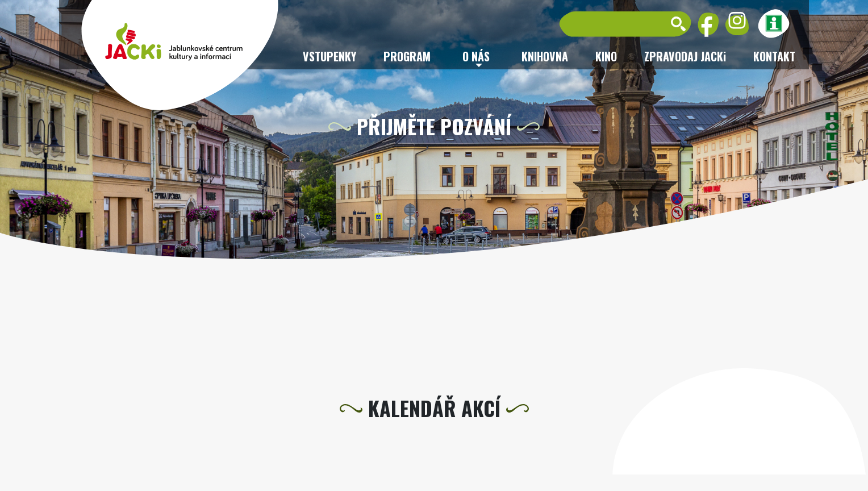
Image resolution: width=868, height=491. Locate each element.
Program (407, 56)
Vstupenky (329, 56)
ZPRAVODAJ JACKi (685, 56)
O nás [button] (476, 56)
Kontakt (774, 56)
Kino (606, 56)
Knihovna (545, 56)
